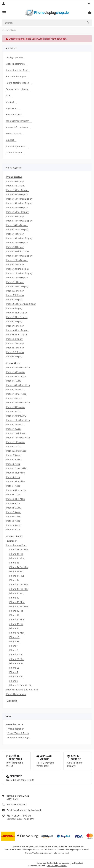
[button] (89, 4)
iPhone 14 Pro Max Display (19, 221)
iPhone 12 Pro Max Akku (18, 420)
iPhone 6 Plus (16, 676)
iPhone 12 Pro (16, 611)
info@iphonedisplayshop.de (28, 810)
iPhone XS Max (17, 633)
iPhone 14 (14, 580)
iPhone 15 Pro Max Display (19, 203)
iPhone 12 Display (15, 264)
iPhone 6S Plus (17, 659)
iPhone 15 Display (15, 216)
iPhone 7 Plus (16, 663)
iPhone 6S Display (15, 326)
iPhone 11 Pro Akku (15, 442)
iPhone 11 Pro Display (17, 278)
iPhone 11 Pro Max (19, 585)
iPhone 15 (14, 563)
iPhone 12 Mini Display (17, 269)
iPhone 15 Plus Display (17, 212)
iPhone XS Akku (13, 455)
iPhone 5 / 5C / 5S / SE (20, 685)
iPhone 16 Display (15, 181)
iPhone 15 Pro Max (19, 550)
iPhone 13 (14, 598)
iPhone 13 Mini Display (17, 251)
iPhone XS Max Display (17, 286)
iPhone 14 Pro (16, 571)
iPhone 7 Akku (13, 486)
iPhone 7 (14, 672)
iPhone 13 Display (15, 247)
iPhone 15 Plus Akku (16, 376)
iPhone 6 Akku (13, 503)
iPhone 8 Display (14, 308)
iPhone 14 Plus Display (17, 229)
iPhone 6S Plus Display (17, 330)
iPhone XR (14, 641)
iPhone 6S (14, 668)
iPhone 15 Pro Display (17, 208)
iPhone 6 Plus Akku (15, 499)
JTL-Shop (42, 866)
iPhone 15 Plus (17, 558)
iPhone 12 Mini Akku (16, 433)
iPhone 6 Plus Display (17, 335)
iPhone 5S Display (15, 348)
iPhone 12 (14, 615)
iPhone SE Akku (13, 508)
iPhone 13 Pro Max (19, 589)
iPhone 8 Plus (16, 655)
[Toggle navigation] (4, 13)
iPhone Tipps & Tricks (18, 733)
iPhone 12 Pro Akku (15, 424)
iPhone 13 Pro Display (17, 243)
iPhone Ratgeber (15, 729)
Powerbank (11, 541)
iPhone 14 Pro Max (19, 567)
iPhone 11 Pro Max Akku (18, 438)
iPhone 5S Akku (13, 512)
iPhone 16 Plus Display (17, 190)
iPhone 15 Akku (13, 381)
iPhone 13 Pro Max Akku (18, 403)
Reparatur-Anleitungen (19, 737)
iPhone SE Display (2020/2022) (21, 304)
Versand (65, 853)
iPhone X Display (14, 299)
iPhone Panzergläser (16, 545)
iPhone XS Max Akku (16, 451)
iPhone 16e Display (15, 186)
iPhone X (14, 646)
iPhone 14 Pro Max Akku (18, 385)
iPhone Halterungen (16, 694)
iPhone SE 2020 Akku (16, 468)
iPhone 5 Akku (13, 521)
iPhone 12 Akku (13, 429)
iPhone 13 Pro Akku (15, 407)
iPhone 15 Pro (16, 554)
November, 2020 (14, 724)
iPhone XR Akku (14, 460)
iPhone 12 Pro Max (19, 606)
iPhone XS (14, 637)
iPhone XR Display (15, 295)
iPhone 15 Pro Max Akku (18, 368)
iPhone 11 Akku (13, 446)
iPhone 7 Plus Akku (15, 481)
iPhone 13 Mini (17, 602)
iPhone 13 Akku (13, 411)
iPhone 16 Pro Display (17, 194)
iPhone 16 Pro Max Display (19, 199)
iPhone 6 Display (14, 339)
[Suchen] (43, 23)
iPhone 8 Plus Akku (15, 473)
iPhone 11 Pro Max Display (19, 273)
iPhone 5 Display (14, 356)
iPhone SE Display (15, 343)
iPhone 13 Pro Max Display (19, 238)
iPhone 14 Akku (13, 398)
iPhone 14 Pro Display (17, 225)
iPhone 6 (14, 681)
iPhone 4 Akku (13, 530)
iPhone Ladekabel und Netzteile (22, 690)
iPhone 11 (14, 628)
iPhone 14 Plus (17, 576)
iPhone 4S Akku (13, 525)
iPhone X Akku (13, 464)
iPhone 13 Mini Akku (16, 416)
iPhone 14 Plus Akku (16, 394)
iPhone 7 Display (14, 321)
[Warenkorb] (90, 13)
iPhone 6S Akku (13, 495)
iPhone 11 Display (15, 282)
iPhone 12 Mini (17, 620)
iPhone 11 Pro (16, 624)
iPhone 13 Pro (16, 593)
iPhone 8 (14, 650)
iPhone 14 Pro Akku (15, 389)
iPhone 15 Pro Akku (15, 372)
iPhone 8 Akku (13, 477)
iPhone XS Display (15, 291)
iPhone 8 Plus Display (17, 313)
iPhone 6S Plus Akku (16, 490)
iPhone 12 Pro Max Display (19, 256)
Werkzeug (12, 701)
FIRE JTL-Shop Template (57, 866)
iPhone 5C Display (15, 352)
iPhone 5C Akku (14, 516)
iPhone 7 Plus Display (17, 317)
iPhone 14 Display (15, 234)
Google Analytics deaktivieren (24, 863)
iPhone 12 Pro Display (17, 260)
